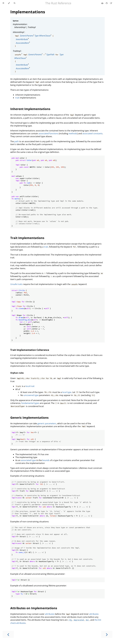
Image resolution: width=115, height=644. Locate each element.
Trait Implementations (27, 238)
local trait (30, 386)
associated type (28, 460)
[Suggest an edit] (111, 3)
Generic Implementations (29, 418)
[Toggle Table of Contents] (3, 3)
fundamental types (30, 403)
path (17, 141)
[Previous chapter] (8, 634)
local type (67, 392)
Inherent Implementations (30, 109)
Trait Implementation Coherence (30, 350)
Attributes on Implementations (34, 608)
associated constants (92, 133)
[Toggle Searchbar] (14, 3)
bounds (46, 460)
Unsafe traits (16, 284)
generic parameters (47, 423)
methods (73, 133)
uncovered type (31, 395)
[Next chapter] (107, 634)
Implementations (28, 12)
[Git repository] (107, 3)
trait (17, 98)
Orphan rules (17, 373)
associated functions (48, 133)
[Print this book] (103, 3)
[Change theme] (9, 3)
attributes (50, 614)
